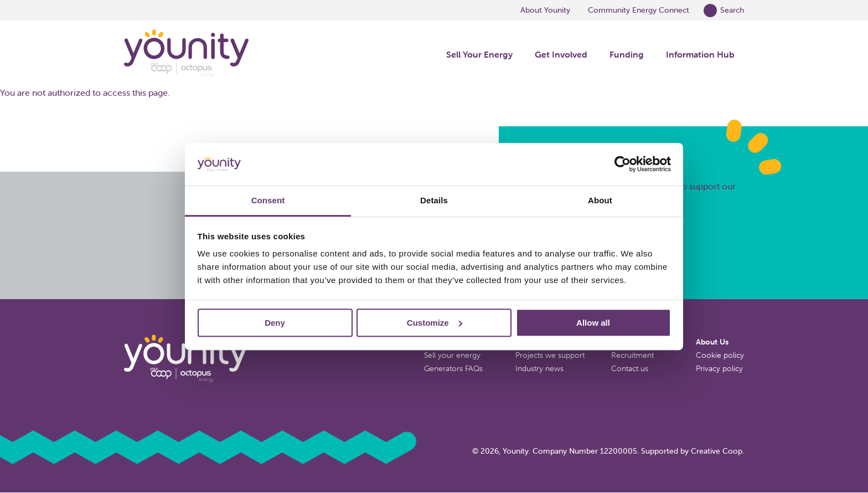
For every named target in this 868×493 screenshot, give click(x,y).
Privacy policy (719, 368)
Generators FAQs (453, 368)
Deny (275, 323)
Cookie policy (720, 355)
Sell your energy (452, 355)
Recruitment (632, 355)
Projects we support (550, 355)
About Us (712, 342)
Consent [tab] (268, 200)
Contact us (630, 368)
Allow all (593, 323)
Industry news (539, 368)
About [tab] (600, 200)
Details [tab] (434, 200)
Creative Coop (717, 451)
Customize (435, 323)
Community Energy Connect (639, 10)
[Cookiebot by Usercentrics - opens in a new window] (622, 165)
